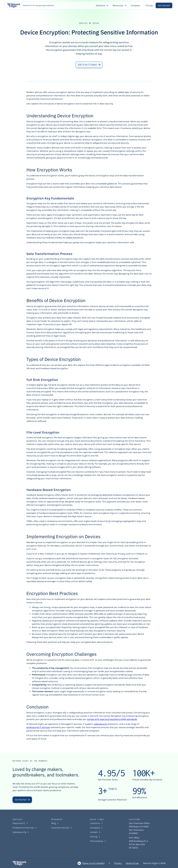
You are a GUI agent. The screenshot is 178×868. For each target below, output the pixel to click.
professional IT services (38, 727)
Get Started (164, 5)
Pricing (149, 5)
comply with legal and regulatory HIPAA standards (112, 719)
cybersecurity (100, 724)
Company (135, 5)
